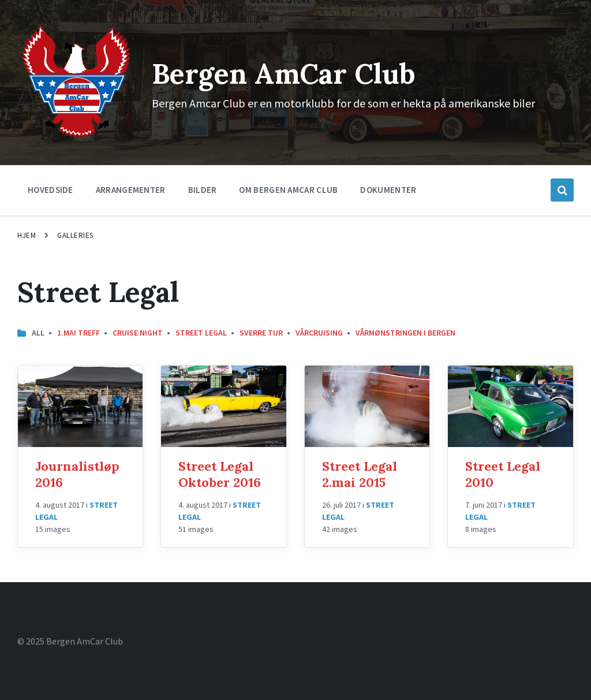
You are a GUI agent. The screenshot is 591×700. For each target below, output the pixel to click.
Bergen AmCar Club (284, 74)
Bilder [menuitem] (203, 190)
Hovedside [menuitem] (51, 190)
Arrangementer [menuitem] (131, 190)
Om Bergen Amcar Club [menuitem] (288, 190)
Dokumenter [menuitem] (388, 190)
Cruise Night (138, 333)
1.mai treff (78, 333)
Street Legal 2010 (503, 474)
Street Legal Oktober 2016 (220, 474)
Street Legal (201, 333)
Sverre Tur (261, 333)
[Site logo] (76, 137)
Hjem (27, 235)
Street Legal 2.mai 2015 (360, 474)
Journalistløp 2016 (77, 474)
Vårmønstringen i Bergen (405, 333)
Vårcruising (319, 333)
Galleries (75, 235)
